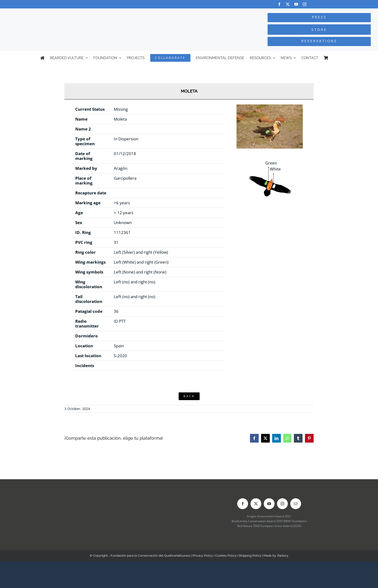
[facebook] (279, 4)
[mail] (296, 504)
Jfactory (283, 556)
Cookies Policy (226, 556)
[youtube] (296, 4)
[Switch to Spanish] (336, 58)
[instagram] (305, 4)
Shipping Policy (250, 556)
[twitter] (288, 4)
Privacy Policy (203, 556)
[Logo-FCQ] (71, 13)
